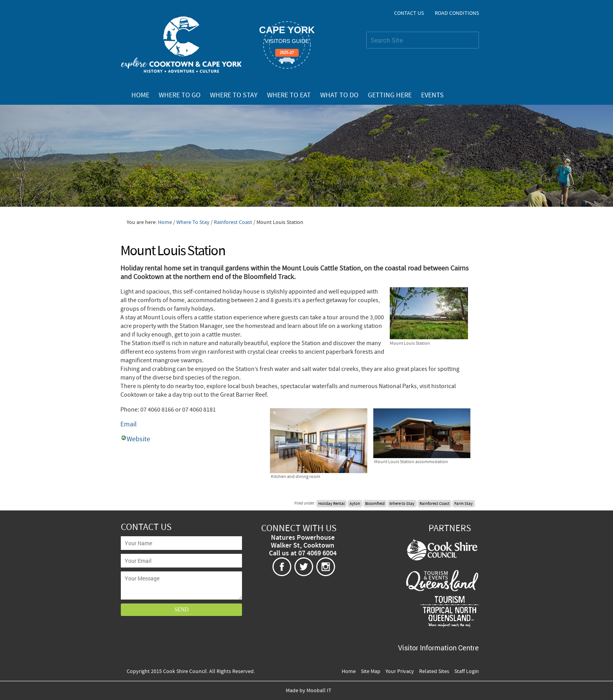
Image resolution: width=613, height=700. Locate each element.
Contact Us (409, 13)
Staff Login (467, 671)
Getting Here (390, 95)
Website (138, 439)
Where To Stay (234, 95)
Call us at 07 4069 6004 (303, 553)
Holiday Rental (332, 503)
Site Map (371, 671)
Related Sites (434, 671)
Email (129, 424)
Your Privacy (400, 671)
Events (432, 95)
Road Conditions (457, 13)
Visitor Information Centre (438, 648)
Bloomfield (375, 503)
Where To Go (180, 95)
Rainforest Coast (234, 222)
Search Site (366, 31)
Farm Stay (463, 503)
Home (140, 95)
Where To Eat (289, 95)
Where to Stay (402, 503)
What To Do (339, 95)
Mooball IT (319, 691)
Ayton (355, 503)
